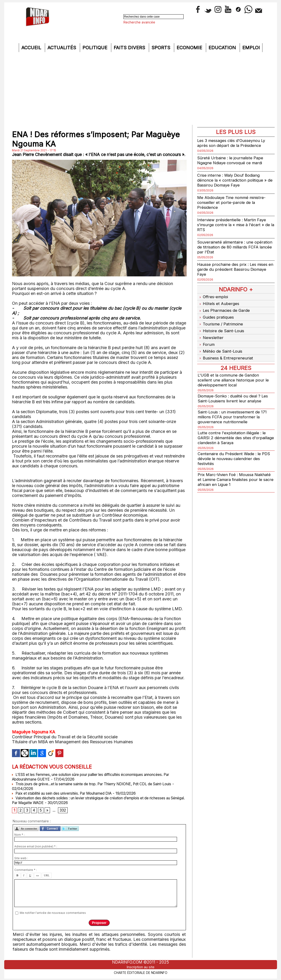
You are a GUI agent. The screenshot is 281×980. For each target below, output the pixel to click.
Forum (206, 339)
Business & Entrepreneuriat (226, 351)
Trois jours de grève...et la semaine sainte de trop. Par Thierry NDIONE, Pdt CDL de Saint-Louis (99, 784)
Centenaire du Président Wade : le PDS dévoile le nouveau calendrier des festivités (235, 452)
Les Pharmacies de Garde (225, 309)
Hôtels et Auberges (219, 303)
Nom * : (19, 835)
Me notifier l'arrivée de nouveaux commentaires (53, 913)
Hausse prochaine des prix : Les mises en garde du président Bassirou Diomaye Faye (234, 269)
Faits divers (130, 48)
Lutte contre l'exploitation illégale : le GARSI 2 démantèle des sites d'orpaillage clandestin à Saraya (233, 431)
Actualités (62, 48)
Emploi (251, 48)
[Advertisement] (141, 90)
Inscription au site (141, 967)
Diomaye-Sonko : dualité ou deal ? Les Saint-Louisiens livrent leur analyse (235, 391)
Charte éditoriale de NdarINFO (141, 972)
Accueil (32, 48)
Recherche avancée (139, 22)
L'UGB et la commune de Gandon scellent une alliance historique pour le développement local (234, 373)
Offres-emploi (214, 296)
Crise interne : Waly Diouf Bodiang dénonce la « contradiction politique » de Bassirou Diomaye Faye (234, 180)
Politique (96, 48)
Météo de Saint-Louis (221, 345)
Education (223, 48)
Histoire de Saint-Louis (222, 327)
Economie (190, 48)
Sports (162, 48)
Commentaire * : (26, 871)
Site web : (21, 859)
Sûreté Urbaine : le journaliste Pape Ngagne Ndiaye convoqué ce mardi (232, 160)
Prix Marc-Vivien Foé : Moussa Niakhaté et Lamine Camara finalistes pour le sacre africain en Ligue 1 (234, 472)
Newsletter (211, 333)
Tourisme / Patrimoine (221, 321)
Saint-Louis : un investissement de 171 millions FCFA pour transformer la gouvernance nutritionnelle (234, 410)
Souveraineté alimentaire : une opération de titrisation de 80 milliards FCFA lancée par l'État (234, 247)
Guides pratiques (216, 315)
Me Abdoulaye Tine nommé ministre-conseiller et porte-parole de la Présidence (233, 202)
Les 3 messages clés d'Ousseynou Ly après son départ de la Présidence (234, 143)
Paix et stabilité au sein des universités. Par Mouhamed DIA (67, 793)
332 (63, 811)
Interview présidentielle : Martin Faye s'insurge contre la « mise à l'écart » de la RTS (235, 225)
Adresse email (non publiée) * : (36, 847)
